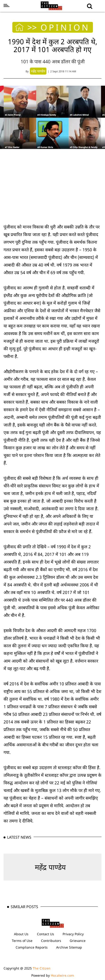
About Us (21, 934)
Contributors (51, 941)
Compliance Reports (32, 947)
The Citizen (42, 968)
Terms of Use (22, 941)
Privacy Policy (73, 934)
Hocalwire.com (62, 975)
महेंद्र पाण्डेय (50, 867)
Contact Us (46, 934)
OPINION (65, 27)
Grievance (78, 941)
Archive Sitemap (69, 947)
